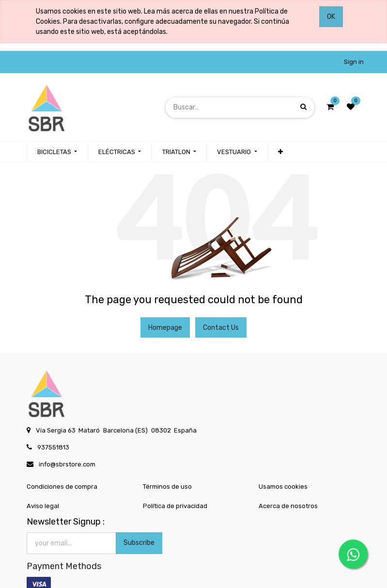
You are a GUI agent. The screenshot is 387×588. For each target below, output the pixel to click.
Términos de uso (167, 487)
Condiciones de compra (62, 487)
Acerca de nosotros (288, 506)
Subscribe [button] (139, 543)
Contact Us (221, 328)
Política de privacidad (175, 506)
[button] (280, 152)
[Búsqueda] (303, 107)
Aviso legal (43, 506)
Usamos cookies (283, 487)
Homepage (165, 328)
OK (331, 17)
